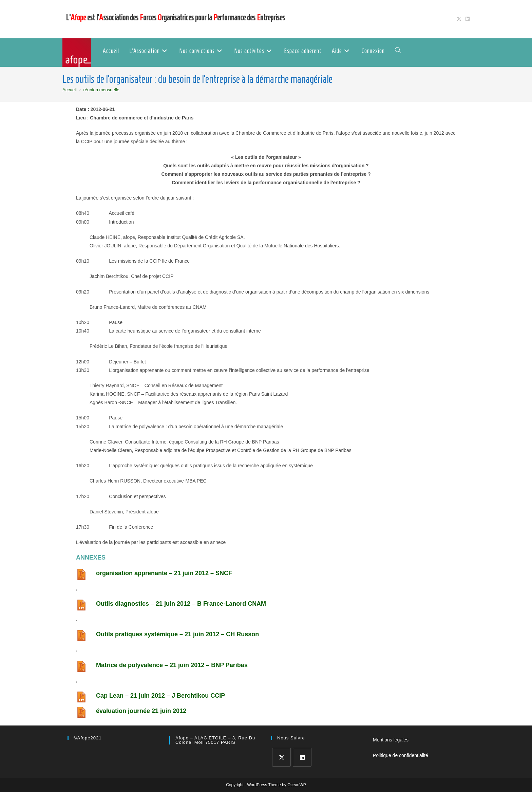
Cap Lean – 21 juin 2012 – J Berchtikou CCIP (160, 696)
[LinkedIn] (302, 757)
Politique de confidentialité (401, 755)
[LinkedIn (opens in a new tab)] (467, 19)
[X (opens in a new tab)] (459, 19)
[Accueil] (70, 90)
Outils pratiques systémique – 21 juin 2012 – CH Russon (177, 634)
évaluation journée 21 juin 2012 (141, 711)
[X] (281, 757)
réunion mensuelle (101, 90)
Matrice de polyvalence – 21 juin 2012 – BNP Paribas (172, 665)
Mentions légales (391, 740)
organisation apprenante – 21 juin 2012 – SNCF (164, 573)
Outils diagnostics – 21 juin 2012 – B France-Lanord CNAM (181, 604)
